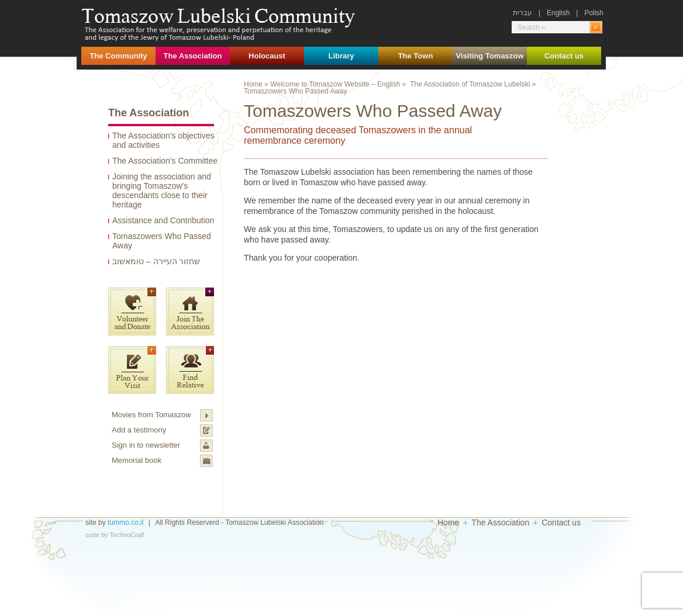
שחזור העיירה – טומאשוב (156, 261)
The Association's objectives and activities (163, 140)
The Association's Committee (165, 161)
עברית (522, 13)
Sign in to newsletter (146, 445)
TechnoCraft (127, 535)
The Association (193, 56)
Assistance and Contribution (163, 220)
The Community (118, 56)
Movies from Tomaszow (151, 415)
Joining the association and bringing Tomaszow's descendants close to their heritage (162, 191)
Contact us (564, 56)
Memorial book (137, 460)
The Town (416, 56)
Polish (594, 13)
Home (253, 84)
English (558, 13)
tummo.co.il (125, 522)
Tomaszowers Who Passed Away (162, 241)
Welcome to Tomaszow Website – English (335, 84)
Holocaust (267, 56)
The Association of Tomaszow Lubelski (470, 84)
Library (341, 56)
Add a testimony (139, 430)
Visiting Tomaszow (490, 56)
